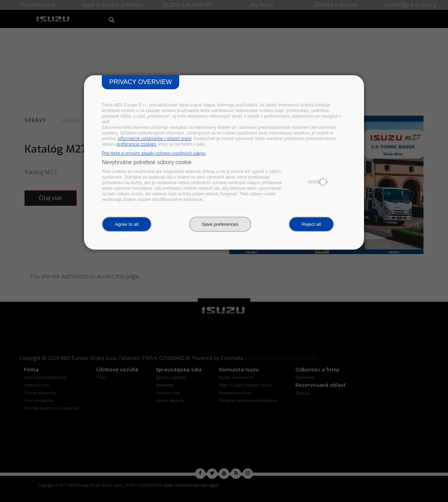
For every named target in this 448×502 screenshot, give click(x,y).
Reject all (311, 224)
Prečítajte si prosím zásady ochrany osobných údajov (154, 153)
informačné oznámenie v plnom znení (155, 139)
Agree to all (127, 224)
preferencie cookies (136, 144)
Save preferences (220, 224)
